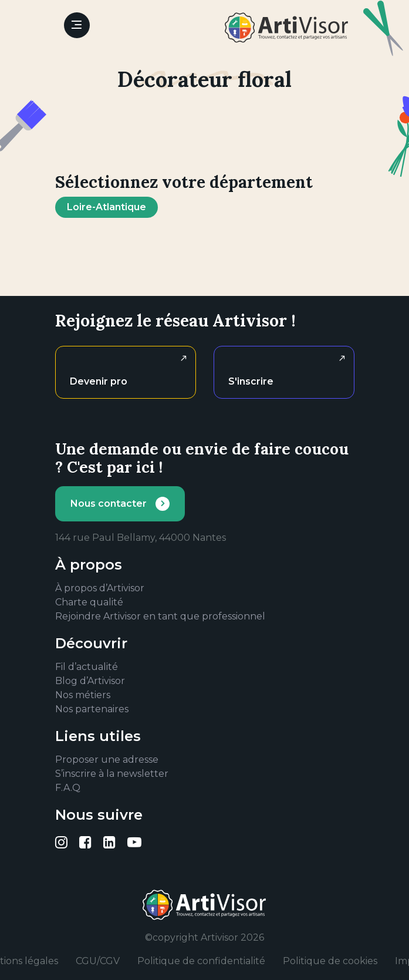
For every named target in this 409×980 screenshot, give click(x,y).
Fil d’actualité (87, 667)
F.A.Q (68, 788)
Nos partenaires (92, 709)
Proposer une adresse (107, 760)
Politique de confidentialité (201, 961)
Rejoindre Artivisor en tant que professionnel (160, 616)
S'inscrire (251, 381)
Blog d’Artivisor (90, 681)
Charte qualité (89, 602)
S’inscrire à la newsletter (112, 774)
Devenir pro (99, 381)
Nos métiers (83, 695)
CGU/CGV (98, 961)
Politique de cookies (330, 961)
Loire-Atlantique (107, 207)
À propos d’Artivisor (100, 588)
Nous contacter (109, 504)
